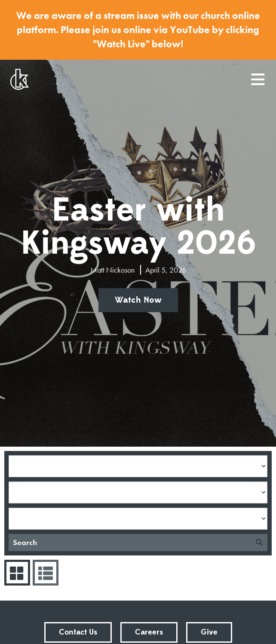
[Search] (130, 543)
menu (258, 76)
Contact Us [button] (78, 632)
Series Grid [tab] (16, 573)
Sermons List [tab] (44, 573)
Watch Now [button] (138, 300)
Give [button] (209, 632)
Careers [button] (149, 632)
